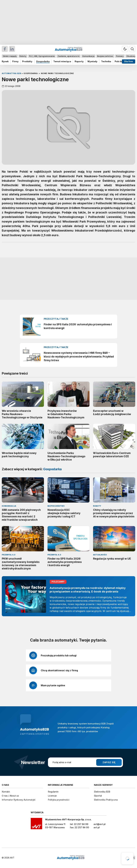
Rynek (5, 61)
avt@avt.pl (100, 824)
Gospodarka (43, 61)
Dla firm (129, 61)
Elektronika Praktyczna (106, 800)
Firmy (15, 61)
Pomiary (120, 56)
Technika (106, 61)
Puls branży (121, 61)
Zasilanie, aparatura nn (69, 56)
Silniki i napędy (10, 56)
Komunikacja (88, 56)
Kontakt (6, 792)
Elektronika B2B (102, 792)
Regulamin (53, 792)
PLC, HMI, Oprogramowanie (42, 56)
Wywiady (92, 61)
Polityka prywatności (59, 800)
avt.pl (97, 827)
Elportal (98, 796)
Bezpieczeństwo (105, 56)
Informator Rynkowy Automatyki (19, 800)
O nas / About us (10, 796)
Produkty (27, 61)
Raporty (79, 61)
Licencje (52, 796)
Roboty (23, 56)
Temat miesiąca (62, 61)
